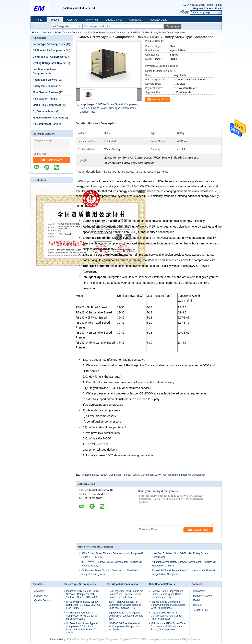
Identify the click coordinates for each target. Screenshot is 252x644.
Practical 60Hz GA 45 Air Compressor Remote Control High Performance (166, 616)
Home (39, 20)
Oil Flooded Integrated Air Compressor (184, 475)
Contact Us (135, 20)
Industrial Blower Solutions (49, 118)
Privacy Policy (57, 639)
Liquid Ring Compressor (47, 105)
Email (218, 9)
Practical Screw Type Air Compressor (102, 475)
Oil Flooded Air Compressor (49, 50)
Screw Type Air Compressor (70, 33)
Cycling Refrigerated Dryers (49, 63)
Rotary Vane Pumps (44, 86)
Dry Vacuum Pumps (44, 111)
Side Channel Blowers (46, 92)
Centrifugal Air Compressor (49, 57)
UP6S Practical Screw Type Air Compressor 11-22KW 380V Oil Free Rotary (83, 605)
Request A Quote (203, 9)
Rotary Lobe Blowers (45, 80)
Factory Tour (91, 20)
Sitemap (198, 605)
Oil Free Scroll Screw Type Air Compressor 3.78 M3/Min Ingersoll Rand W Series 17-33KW (82, 628)
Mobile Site (200, 610)
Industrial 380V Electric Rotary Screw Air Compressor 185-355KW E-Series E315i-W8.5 (82, 594)
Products (55, 20)
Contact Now (51, 160)
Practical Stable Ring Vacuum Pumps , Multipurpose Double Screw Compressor (167, 594)
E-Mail (197, 600)
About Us (72, 20)
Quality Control (114, 20)
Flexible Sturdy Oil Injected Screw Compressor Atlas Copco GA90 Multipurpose (168, 605)
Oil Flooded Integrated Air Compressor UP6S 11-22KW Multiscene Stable (82, 616)
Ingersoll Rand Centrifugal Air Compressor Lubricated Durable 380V (126, 616)
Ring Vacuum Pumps (45, 99)
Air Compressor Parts (45, 124)
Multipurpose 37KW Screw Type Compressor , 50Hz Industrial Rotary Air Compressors (168, 626)
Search (175, 27)
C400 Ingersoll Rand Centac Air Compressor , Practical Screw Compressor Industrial (125, 594)
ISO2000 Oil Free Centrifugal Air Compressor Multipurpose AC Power (124, 626)
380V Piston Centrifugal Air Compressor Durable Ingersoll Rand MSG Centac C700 (125, 605)
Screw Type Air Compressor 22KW (143, 475)
